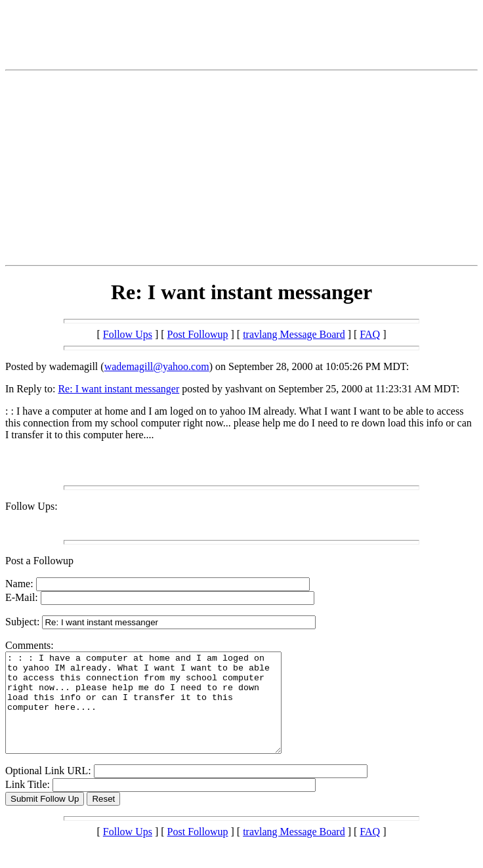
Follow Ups (128, 334)
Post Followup (198, 334)
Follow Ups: (31, 506)
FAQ (370, 334)
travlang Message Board (294, 334)
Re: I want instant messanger (118, 389)
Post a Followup (39, 561)
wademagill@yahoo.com (157, 366)
